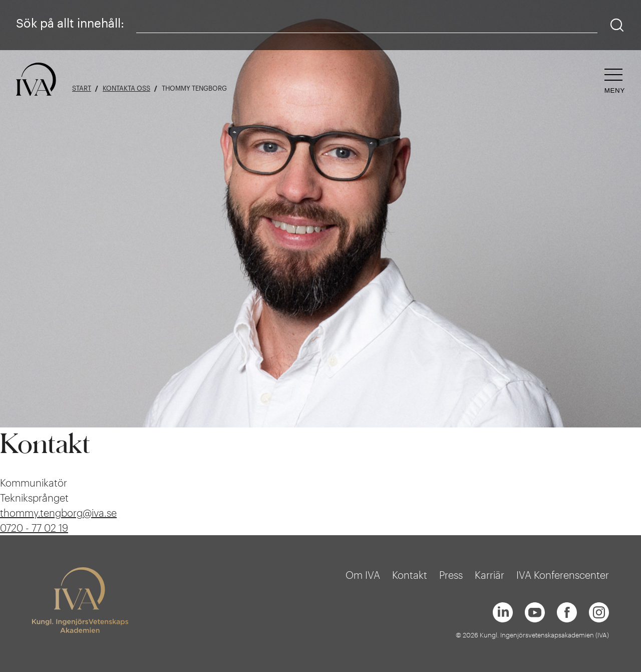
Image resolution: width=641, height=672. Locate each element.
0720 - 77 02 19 (34, 528)
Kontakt (410, 575)
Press (451, 575)
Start (82, 88)
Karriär (490, 575)
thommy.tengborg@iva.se (58, 513)
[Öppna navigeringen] (615, 81)
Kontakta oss (126, 88)
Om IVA (363, 575)
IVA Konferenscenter (563, 575)
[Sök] (617, 25)
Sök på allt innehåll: (70, 23)
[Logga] (36, 80)
